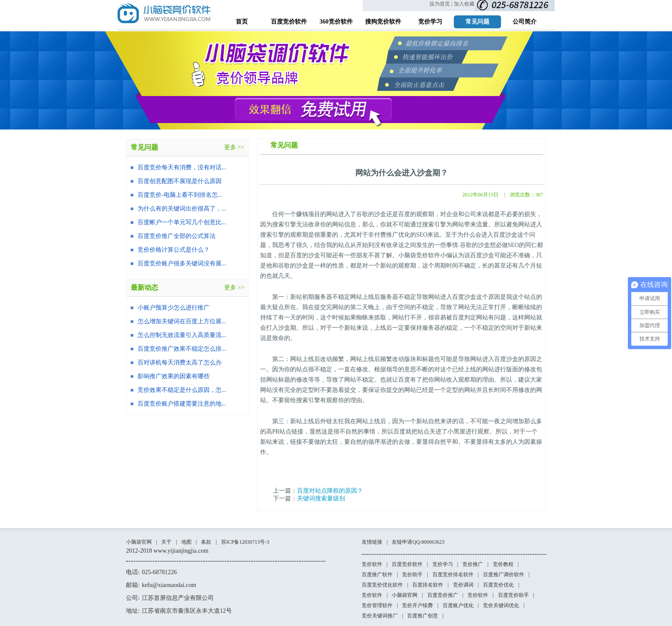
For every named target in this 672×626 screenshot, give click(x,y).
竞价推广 (473, 564)
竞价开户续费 (417, 605)
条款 (206, 542)
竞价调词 (463, 585)
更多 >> (234, 147)
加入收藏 (464, 4)
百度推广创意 (423, 616)
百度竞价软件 (407, 564)
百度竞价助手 (513, 595)
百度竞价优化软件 (382, 585)
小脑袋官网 (139, 542)
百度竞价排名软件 (453, 575)
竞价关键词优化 (501, 605)
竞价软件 (372, 564)
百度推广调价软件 (504, 575)
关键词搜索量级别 (321, 498)
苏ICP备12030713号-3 (245, 542)
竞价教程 (503, 564)
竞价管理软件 (377, 605)
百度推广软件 (377, 575)
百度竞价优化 (498, 585)
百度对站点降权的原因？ (330, 491)
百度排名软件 (428, 585)
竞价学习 (443, 564)
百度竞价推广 (443, 595)
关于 (166, 542)
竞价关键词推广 (380, 616)
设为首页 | (441, 4)
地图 (186, 542)
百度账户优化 (458, 605)
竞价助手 (412, 575)
